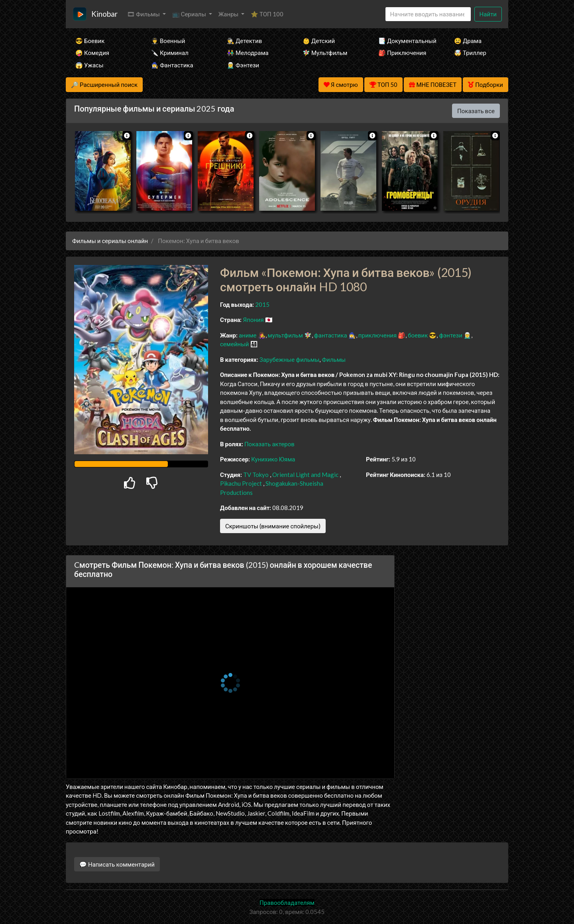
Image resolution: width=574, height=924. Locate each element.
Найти (488, 14)
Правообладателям (287, 902)
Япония (253, 320)
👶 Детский (319, 41)
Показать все (476, 111)
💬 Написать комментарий (117, 864)
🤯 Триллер (470, 53)
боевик (418, 335)
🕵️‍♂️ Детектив (244, 41)
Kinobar (104, 14)
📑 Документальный (405, 41)
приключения (377, 335)
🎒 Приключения (402, 53)
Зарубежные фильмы (290, 359)
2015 (262, 304)
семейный (235, 344)
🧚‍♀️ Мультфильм (325, 53)
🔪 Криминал (170, 53)
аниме (248, 335)
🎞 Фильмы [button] (144, 14)
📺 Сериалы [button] (190, 14)
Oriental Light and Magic (305, 475)
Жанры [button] (229, 14)
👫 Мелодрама (248, 53)
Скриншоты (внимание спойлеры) (273, 526)
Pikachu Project (241, 483)
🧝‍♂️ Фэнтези (243, 65)
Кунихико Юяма (273, 459)
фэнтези (450, 335)
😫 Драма (468, 41)
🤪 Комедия (92, 53)
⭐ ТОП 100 (267, 14)
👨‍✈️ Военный (168, 41)
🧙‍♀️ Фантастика (172, 65)
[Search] (428, 14)
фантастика (331, 335)
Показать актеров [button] (269, 444)
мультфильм (285, 335)
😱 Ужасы (89, 65)
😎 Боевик (90, 41)
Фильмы (334, 359)
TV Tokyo (256, 475)
